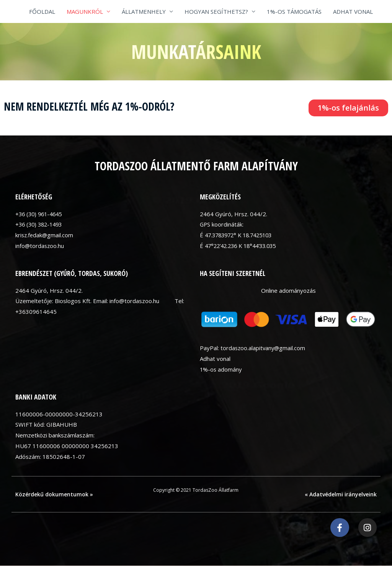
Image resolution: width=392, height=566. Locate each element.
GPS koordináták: (222, 224)
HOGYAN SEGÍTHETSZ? (216, 11)
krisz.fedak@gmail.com (45, 235)
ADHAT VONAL (353, 11)
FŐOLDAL (42, 11)
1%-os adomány (221, 369)
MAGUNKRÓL (85, 11)
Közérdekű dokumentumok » (54, 494)
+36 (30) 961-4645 (41, 214)
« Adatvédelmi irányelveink (341, 494)
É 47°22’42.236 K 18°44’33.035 (242, 246)
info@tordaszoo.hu (40, 246)
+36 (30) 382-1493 (41, 224)
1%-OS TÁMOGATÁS (294, 11)
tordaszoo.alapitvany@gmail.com (264, 348)
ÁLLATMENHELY (144, 11)
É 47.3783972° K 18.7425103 (239, 235)
